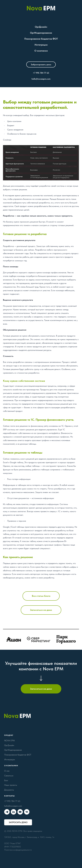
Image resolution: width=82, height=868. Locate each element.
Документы (9, 790)
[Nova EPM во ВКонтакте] (27, 812)
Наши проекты (11, 785)
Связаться (9, 776)
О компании (41, 51)
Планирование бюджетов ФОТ (41, 39)
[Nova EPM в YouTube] (20, 812)
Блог (6, 780)
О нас (7, 771)
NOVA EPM (9, 741)
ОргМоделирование (41, 33)
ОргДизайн (41, 27)
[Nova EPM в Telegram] (7, 812)
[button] (41, 64)
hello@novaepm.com (41, 79)
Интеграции (41, 45)
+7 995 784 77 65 (41, 73)
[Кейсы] (41, 640)
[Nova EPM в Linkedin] (14, 812)
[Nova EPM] (41, 8)
